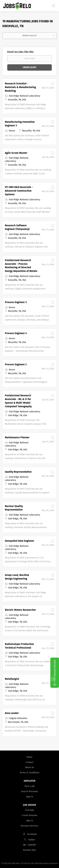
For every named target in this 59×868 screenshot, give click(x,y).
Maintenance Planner (17, 437)
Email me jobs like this (20, 52)
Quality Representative (18, 472)
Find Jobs (30, 810)
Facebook (32, 834)
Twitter (32, 840)
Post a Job (30, 786)
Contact (29, 762)
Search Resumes (30, 791)
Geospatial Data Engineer (20, 541)
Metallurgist (12, 679)
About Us (29, 767)
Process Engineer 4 (16, 333)
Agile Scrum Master (16, 153)
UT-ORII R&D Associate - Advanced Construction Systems (19, 191)
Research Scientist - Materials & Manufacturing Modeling (20, 87)
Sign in (30, 797)
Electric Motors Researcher (20, 610)
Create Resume (29, 815)
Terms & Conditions (29, 773)
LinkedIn (32, 845)
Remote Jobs (29, 850)
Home (29, 757)
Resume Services (29, 826)
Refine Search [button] (29, 36)
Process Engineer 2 (16, 364)
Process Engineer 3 (16, 302)
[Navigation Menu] (53, 6)
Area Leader (12, 713)
